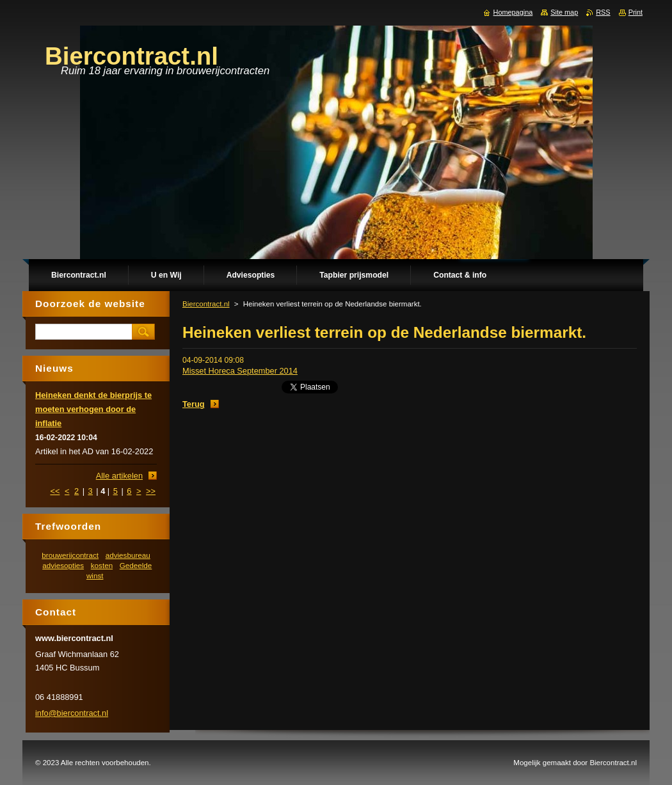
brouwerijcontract (70, 555)
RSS (603, 12)
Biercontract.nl (206, 304)
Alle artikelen (119, 476)
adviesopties (63, 565)
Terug (194, 404)
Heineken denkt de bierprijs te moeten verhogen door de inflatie (93, 409)
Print (636, 12)
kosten (102, 565)
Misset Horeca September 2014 (240, 371)
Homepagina (513, 12)
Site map (564, 12)
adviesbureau (128, 555)
